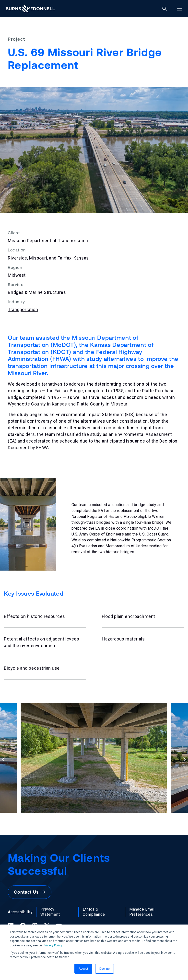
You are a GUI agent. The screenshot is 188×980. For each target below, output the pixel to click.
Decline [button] (105, 969)
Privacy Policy (53, 945)
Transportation (23, 309)
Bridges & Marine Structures (37, 292)
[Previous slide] (4, 759)
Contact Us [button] (30, 892)
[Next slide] (184, 759)
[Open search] (167, 9)
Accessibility (20, 912)
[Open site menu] (178, 9)
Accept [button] (83, 969)
